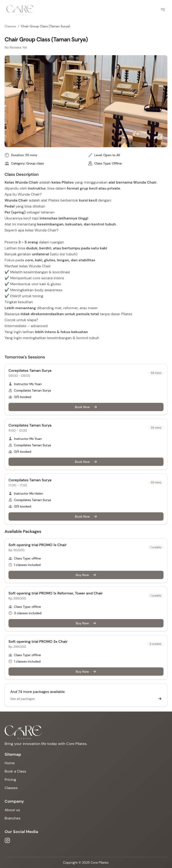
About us (12, 810)
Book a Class (15, 771)
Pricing (10, 780)
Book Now (86, 407)
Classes (10, 26)
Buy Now (86, 575)
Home (10, 763)
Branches (13, 818)
